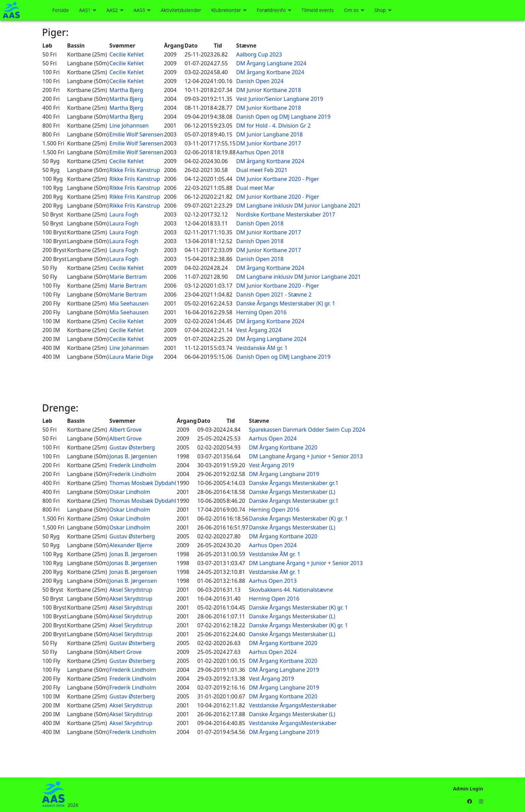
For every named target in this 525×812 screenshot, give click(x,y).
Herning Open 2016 (261, 312)
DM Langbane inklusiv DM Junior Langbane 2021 (299, 206)
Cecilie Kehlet (126, 54)
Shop (380, 10)
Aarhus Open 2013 (273, 581)
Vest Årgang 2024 (259, 330)
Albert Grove (125, 430)
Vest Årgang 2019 (271, 465)
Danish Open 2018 (260, 223)
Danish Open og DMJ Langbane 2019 (283, 117)
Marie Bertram (128, 277)
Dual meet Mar (255, 188)
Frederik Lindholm (133, 465)
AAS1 (85, 10)
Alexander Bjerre (131, 545)
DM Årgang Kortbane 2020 (283, 447)
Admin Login (468, 789)
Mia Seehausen (129, 303)
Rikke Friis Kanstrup (135, 170)
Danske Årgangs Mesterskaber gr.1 (294, 483)
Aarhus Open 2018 (260, 152)
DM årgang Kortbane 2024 (270, 72)
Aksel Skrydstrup (131, 590)
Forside (60, 10)
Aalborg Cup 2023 (259, 54)
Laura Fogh (124, 214)
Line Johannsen (129, 126)
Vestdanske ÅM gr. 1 (262, 348)
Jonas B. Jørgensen (133, 456)
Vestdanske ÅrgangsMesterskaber (293, 705)
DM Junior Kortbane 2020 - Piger (278, 179)
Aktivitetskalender (181, 10)
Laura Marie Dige (131, 357)
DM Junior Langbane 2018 (270, 134)
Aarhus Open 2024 (273, 438)
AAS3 (139, 10)
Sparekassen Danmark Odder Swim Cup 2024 (307, 430)
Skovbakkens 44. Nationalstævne (291, 590)
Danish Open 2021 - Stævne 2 (274, 294)
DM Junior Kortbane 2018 (269, 90)
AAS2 (112, 10)
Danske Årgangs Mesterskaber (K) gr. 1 (286, 303)
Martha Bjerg (126, 90)
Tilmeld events (318, 10)
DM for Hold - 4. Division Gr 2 (273, 126)
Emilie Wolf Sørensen (136, 134)
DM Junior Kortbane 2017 (269, 143)
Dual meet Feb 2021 (262, 170)
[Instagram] (481, 801)
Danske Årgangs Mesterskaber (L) (292, 492)
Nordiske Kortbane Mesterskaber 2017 (286, 214)
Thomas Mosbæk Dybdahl (143, 483)
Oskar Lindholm (130, 492)
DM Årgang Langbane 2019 (284, 474)
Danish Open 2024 (260, 81)
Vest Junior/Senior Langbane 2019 (280, 99)
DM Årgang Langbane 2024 (271, 63)
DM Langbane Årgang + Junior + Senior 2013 (306, 456)
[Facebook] (470, 801)
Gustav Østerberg (132, 447)
